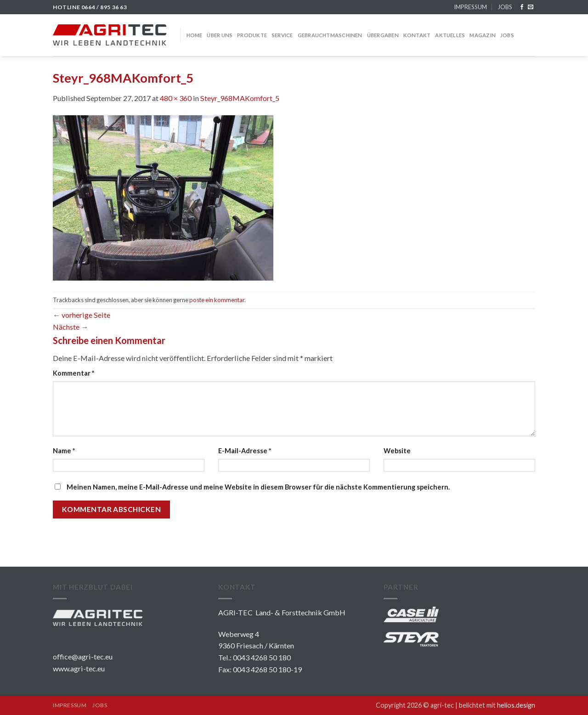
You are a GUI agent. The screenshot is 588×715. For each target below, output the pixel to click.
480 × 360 (176, 98)
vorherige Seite (82, 315)
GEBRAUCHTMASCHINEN (330, 35)
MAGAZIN (483, 35)
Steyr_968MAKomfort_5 (240, 98)
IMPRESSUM (470, 7)
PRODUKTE (252, 35)
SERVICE (282, 35)
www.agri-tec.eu (79, 668)
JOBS (505, 7)
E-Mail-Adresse (245, 451)
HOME (195, 35)
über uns (220, 35)
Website (397, 451)
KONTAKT (417, 35)
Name (64, 451)
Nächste (71, 327)
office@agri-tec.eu (83, 656)
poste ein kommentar (217, 300)
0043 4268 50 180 (262, 657)
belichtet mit (497, 705)
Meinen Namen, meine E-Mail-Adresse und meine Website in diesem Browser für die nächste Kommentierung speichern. (258, 487)
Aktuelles (450, 35)
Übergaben (383, 35)
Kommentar (73, 373)
